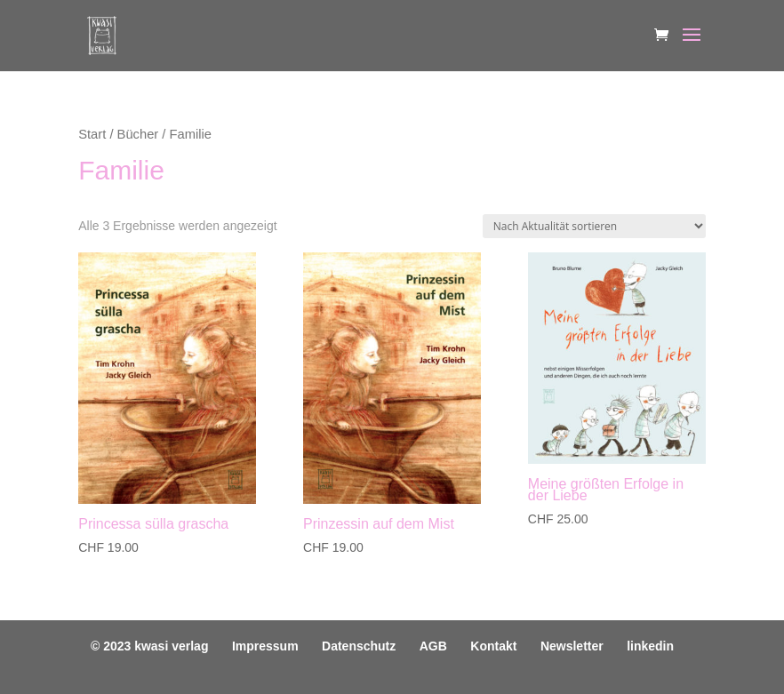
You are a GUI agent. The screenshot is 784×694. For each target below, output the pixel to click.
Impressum (265, 646)
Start (92, 134)
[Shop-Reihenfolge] (594, 226)
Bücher (138, 134)
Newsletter (572, 646)
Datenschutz (359, 646)
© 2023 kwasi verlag (150, 646)
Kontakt (493, 646)
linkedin (650, 646)
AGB (433, 646)
